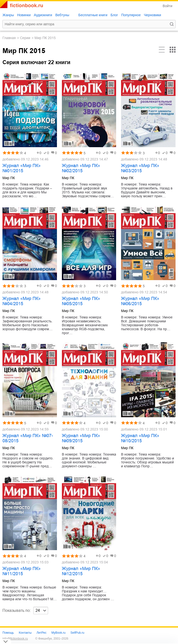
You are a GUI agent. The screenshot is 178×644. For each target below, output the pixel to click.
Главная (9, 38)
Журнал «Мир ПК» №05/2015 (81, 301)
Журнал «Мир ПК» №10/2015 (140, 438)
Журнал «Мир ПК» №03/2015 (140, 168)
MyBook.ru (58, 633)
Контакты (25, 633)
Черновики (153, 15)
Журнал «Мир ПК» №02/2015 (81, 168)
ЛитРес (41, 633)
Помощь (8, 633)
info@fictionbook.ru (15, 639)
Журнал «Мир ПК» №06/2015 (140, 301)
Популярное (131, 15)
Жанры (8, 15)
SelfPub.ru (77, 633)
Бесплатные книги (93, 15)
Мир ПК (9, 178)
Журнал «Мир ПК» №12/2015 (81, 571)
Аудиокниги (43, 15)
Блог (114, 15)
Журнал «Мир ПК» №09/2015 (81, 438)
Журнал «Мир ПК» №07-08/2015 (28, 438)
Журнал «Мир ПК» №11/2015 (22, 571)
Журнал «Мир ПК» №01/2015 (22, 168)
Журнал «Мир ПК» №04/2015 (22, 301)
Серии (25, 38)
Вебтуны (62, 15)
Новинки (24, 15)
